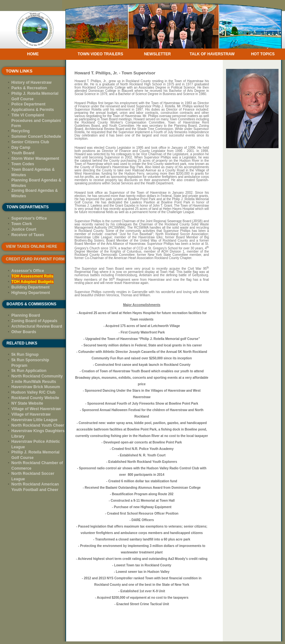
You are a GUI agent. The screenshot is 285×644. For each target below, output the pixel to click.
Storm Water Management (35, 158)
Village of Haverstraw (31, 414)
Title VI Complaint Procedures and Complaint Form (36, 120)
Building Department (30, 287)
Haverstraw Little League (34, 420)
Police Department (28, 104)
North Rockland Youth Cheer (38, 425)
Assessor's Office (28, 271)
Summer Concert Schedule (36, 136)
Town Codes (23, 164)
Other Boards (24, 332)
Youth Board (23, 153)
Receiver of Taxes (28, 235)
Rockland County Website (35, 398)
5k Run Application (29, 371)
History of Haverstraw (31, 82)
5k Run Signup (25, 355)
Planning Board (26, 315)
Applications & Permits (33, 110)
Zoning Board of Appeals (34, 321)
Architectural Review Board (37, 326)
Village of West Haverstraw (36, 409)
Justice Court (24, 229)
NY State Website (27, 403)
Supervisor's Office (29, 218)
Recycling (21, 131)
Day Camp (21, 147)
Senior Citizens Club (30, 142)
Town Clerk (22, 224)
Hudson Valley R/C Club (33, 392)
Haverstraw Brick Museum (36, 387)
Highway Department (31, 293)
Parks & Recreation (29, 88)
